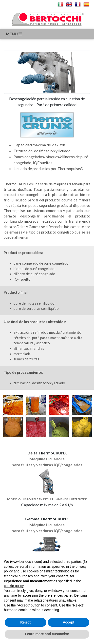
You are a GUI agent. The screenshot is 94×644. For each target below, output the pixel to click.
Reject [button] (25, 622)
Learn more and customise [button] (47, 634)
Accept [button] (68, 622)
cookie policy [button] (14, 586)
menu (14, 34)
